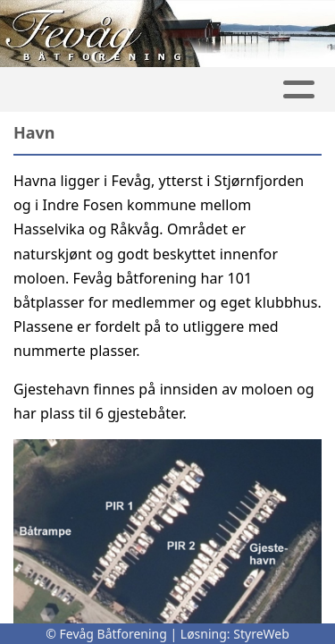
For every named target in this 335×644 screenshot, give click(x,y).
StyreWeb (261, 634)
